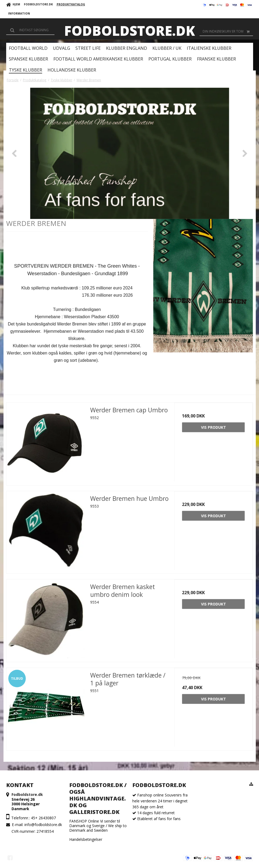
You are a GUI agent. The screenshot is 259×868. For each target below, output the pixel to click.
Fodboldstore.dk (129, 31)
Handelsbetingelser (86, 839)
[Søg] (30, 30)
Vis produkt (214, 427)
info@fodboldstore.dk (43, 825)
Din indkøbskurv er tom (228, 31)
